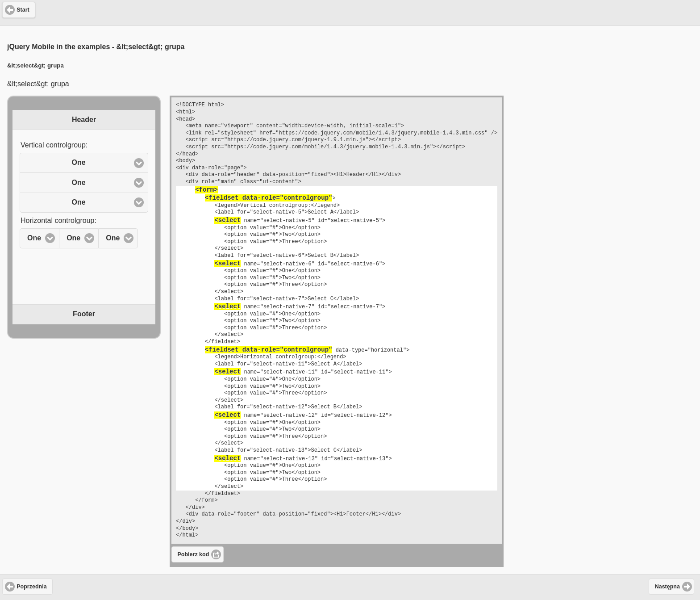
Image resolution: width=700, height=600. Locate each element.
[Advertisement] (350, 12)
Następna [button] (667, 587)
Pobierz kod (194, 554)
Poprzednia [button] (31, 587)
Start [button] (23, 10)
